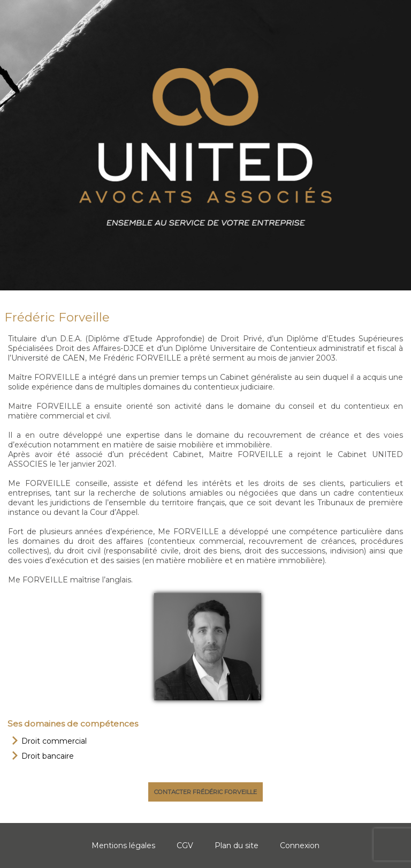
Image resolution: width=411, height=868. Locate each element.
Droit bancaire (48, 756)
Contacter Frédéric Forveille (205, 792)
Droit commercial (54, 741)
